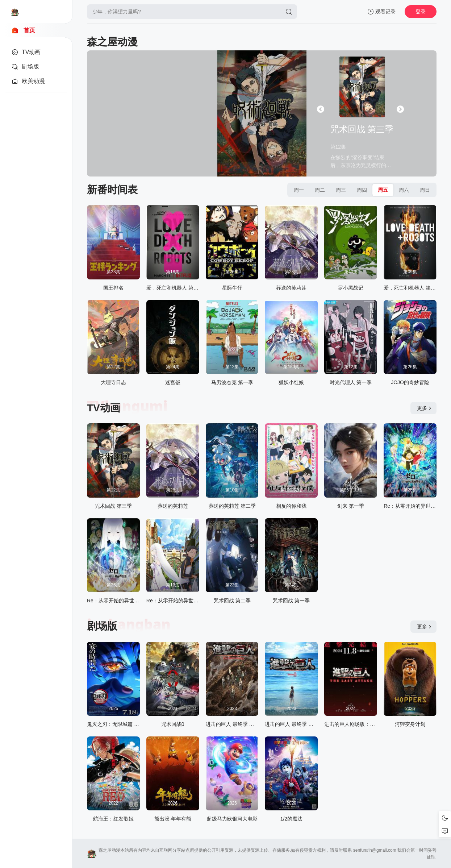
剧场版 (102, 626)
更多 (424, 408)
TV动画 (104, 408)
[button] (321, 109)
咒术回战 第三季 (362, 129)
